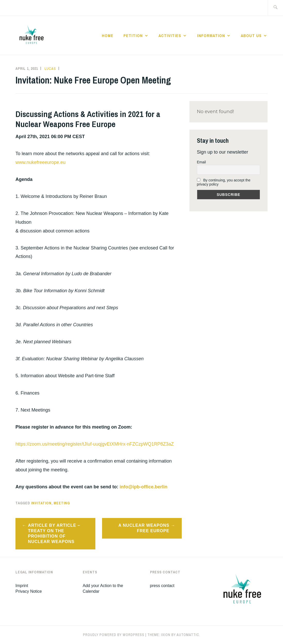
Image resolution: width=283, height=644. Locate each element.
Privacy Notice (29, 591)
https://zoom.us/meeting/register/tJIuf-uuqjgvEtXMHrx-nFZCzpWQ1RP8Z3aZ (95, 444)
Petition (133, 36)
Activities (170, 36)
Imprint (22, 586)
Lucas (50, 69)
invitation (41, 503)
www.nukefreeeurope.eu (40, 162)
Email (201, 162)
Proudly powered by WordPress (114, 635)
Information (211, 36)
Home (108, 36)
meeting (62, 503)
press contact (162, 586)
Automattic (188, 635)
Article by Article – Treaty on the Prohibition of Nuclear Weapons (54, 533)
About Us (251, 36)
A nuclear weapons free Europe (144, 528)
